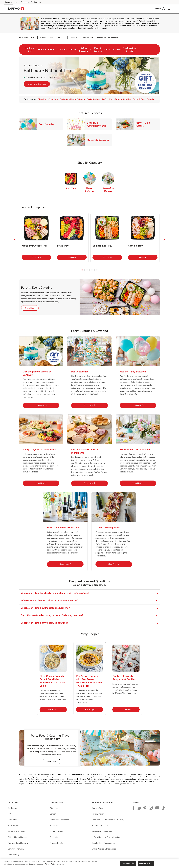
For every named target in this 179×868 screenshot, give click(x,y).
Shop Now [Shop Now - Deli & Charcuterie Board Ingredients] (96, 483)
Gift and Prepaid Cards (17, 837)
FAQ (10, 814)
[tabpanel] (36, 238)
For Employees (56, 831)
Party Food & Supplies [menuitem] (120, 99)
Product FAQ (13, 855)
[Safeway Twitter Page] (139, 809)
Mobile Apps (13, 826)
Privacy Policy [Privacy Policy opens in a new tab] (98, 814)
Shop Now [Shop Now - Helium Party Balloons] (144, 405)
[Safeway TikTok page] (163, 809)
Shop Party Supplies (37, 84)
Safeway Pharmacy (16, 849)
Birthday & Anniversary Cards (99, 124)
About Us (54, 808)
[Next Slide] (164, 240)
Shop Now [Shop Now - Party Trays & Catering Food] (47, 483)
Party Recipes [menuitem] (93, 99)
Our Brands (13, 820)
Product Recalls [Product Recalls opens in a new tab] (57, 843)
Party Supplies (47, 124)
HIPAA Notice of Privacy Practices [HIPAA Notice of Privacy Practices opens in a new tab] (107, 837)
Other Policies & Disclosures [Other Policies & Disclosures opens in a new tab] (104, 849)
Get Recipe (57, 709)
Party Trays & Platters (148, 124)
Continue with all (146, 863)
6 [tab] (94, 270)
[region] (89, 864)
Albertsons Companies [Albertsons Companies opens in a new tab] (59, 820)
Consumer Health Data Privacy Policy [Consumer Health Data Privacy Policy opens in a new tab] (108, 820)
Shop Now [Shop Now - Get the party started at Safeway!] (47, 405)
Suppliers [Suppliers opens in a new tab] (54, 826)
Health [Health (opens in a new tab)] (16, 2)
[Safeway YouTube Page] (157, 809)
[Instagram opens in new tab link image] (151, 809)
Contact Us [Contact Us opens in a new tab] (13, 808)
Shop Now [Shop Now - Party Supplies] (96, 405)
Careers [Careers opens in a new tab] (53, 814)
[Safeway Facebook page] (134, 809)
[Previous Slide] (15, 240)
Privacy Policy (50, 864)
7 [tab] (97, 270)
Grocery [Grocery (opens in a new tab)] (8, 2)
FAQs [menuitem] (105, 99)
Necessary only (128, 863)
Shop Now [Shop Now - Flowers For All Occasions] (144, 483)
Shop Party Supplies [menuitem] (48, 99)
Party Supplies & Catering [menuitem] (72, 99)
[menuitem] (30, 50)
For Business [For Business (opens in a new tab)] (36, 2)
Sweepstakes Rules (16, 831)
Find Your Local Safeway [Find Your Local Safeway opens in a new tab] (18, 843)
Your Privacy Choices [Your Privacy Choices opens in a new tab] (101, 826)
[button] (159, 9)
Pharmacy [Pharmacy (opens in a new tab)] (25, 2)
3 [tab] (87, 270)
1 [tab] (82, 270)
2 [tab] (85, 270)
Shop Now (42, 257)
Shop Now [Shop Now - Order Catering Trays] (120, 564)
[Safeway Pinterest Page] (145, 809)
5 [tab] (92, 270)
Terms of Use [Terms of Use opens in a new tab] (98, 808)
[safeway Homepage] (16, 9)
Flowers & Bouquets (99, 140)
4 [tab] (89, 270)
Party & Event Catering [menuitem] (144, 99)
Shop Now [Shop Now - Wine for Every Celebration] (72, 564)
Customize (33, 864)
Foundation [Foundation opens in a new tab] (55, 837)
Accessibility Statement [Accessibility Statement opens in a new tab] (102, 831)
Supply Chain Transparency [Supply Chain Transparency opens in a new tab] (103, 843)
